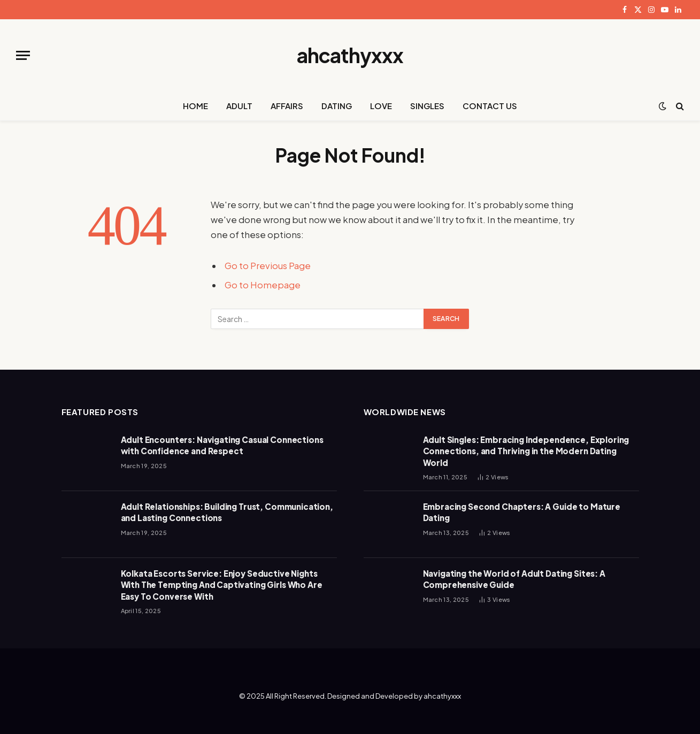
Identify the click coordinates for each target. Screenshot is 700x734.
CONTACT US (490, 106)
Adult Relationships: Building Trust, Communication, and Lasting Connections (227, 512)
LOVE (381, 106)
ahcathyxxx (442, 696)
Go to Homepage (263, 285)
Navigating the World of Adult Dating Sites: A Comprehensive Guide (514, 579)
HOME (195, 106)
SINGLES (427, 106)
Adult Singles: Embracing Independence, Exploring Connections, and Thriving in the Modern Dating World (526, 451)
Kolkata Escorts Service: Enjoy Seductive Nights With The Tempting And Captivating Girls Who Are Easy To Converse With (222, 585)
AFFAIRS (287, 106)
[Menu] (23, 55)
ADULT (239, 106)
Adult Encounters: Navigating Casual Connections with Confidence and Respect (222, 445)
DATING (337, 106)
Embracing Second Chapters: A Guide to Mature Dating (522, 512)
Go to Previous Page (268, 266)
